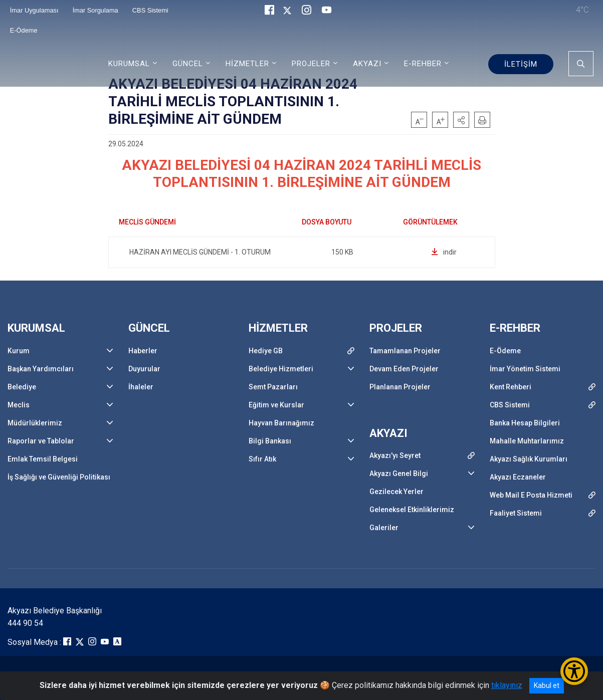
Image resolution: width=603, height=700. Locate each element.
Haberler (143, 351)
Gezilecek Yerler (396, 492)
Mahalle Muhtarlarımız (527, 441)
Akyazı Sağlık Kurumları (529, 459)
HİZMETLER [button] (247, 64)
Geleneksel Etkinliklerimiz (412, 510)
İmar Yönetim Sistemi (525, 369)
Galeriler (384, 528)
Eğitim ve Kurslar (276, 405)
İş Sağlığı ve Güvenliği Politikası (59, 477)
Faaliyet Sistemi (516, 513)
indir (444, 252)
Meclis (19, 405)
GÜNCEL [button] (188, 64)
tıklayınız (507, 685)
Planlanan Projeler (400, 387)
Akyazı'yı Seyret (395, 455)
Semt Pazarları (273, 387)
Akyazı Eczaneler (518, 477)
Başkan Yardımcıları (41, 369)
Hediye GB (266, 351)
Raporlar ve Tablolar (41, 441)
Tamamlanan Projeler (405, 351)
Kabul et (547, 685)
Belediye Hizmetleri (281, 369)
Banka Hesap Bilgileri (525, 423)
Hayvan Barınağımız (281, 423)
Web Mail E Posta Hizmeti (531, 495)
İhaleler (141, 387)
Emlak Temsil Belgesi (43, 459)
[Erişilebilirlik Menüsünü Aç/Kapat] (574, 671)
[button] (461, 120)
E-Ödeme (24, 30)
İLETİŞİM (521, 64)
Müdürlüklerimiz (35, 423)
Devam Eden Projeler (404, 369)
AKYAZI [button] (367, 64)
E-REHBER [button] (423, 64)
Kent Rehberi (511, 387)
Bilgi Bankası (270, 441)
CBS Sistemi (510, 405)
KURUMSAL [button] (129, 64)
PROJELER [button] (311, 64)
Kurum (19, 351)
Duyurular (144, 369)
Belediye (22, 387)
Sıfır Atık (262, 459)
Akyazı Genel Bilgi (399, 474)
